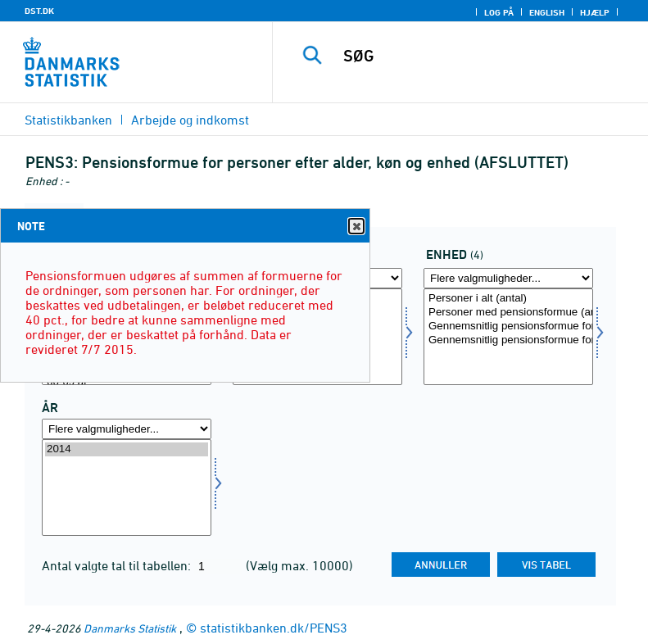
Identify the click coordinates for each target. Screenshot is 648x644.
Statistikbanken (68, 120)
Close (356, 227)
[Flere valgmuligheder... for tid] (127, 429)
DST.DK (39, 11)
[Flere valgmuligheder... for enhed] (508, 278)
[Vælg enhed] (508, 337)
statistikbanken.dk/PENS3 (274, 628)
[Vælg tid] (127, 488)
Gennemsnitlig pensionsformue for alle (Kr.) (508, 327)
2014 (127, 449)
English (547, 12)
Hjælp (595, 12)
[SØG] (485, 56)
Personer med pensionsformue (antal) (508, 313)
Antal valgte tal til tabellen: (118, 565)
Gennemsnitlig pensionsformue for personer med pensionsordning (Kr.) (508, 340)
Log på (499, 12)
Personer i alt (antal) (508, 299)
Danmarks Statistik (130, 628)
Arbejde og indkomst (190, 120)
